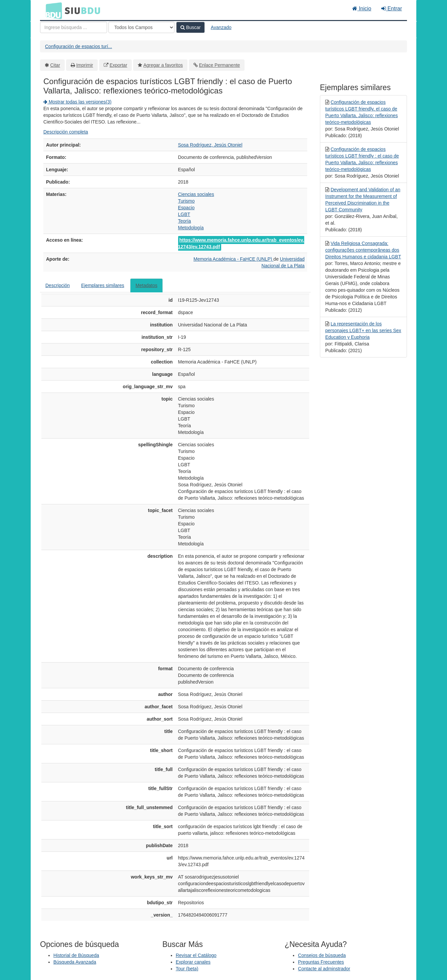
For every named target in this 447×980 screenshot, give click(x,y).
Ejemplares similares (103, 285)
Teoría (185, 221)
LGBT (184, 214)
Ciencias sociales (196, 194)
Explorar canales (193, 962)
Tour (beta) (187, 969)
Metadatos (146, 285)
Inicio (362, 9)
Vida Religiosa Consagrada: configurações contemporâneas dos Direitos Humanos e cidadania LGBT (363, 250)
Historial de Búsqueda (76, 955)
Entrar (392, 9)
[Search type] (141, 27)
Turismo (186, 201)
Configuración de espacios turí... (79, 46)
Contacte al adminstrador (324, 969)
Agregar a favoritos (163, 65)
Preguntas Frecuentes (321, 962)
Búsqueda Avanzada (75, 962)
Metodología (191, 228)
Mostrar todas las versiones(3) (77, 102)
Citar (55, 65)
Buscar (190, 27)
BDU (52, 10)
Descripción (58, 285)
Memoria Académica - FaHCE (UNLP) (234, 259)
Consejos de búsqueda (322, 955)
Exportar (118, 65)
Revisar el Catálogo (196, 955)
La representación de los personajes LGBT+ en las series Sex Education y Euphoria (363, 330)
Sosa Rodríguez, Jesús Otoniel (210, 145)
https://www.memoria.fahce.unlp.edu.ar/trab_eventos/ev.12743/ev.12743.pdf (241, 243)
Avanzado (221, 27)
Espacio (186, 208)
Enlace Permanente (219, 65)
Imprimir (85, 65)
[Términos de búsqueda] (74, 27)
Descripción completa (66, 132)
